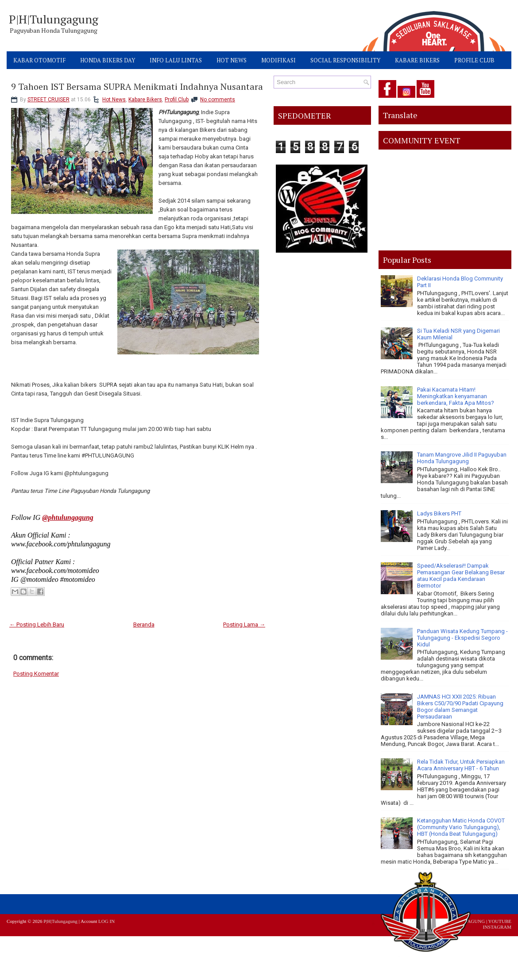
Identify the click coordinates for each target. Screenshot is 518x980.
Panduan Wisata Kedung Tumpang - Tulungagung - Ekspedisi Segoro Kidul (462, 638)
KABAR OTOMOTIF (39, 60)
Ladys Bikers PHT (439, 513)
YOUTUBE (500, 921)
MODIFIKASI (278, 60)
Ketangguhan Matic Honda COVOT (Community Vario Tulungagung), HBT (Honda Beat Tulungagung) (461, 827)
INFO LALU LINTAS (176, 60)
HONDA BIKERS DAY (108, 60)
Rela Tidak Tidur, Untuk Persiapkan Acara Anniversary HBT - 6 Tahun (461, 765)
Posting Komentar (36, 674)
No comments (218, 100)
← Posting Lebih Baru (37, 625)
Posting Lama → (244, 625)
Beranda (144, 625)
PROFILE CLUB (474, 60)
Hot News (114, 100)
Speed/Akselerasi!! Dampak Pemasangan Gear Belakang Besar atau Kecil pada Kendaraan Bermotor (461, 576)
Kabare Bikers (145, 100)
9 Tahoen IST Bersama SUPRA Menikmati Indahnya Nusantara (137, 87)
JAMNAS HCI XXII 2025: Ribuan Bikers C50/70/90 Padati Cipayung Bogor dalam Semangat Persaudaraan (460, 707)
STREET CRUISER (48, 100)
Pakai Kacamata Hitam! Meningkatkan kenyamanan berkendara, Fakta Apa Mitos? (456, 396)
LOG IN (106, 921)
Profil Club (177, 100)
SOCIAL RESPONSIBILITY (345, 60)
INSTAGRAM (497, 927)
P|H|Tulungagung (54, 19)
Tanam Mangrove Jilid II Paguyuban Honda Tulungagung (462, 458)
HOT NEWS (232, 60)
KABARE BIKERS (417, 60)
